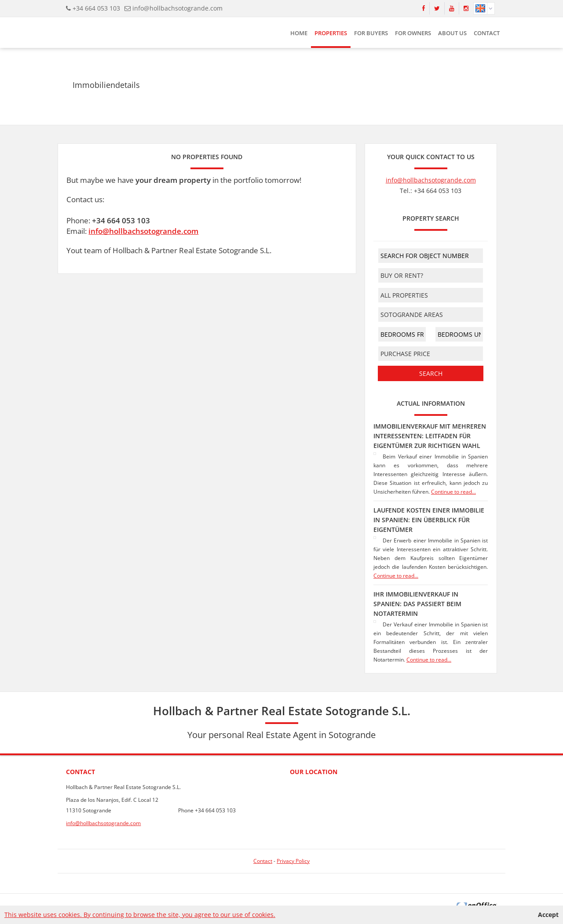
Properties (331, 33)
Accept (548, 915)
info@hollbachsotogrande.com (177, 8)
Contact (487, 33)
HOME (299, 33)
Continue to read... (453, 492)
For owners (413, 33)
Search (431, 373)
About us (452, 33)
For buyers (371, 33)
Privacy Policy (293, 861)
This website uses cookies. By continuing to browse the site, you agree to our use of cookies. (140, 915)
